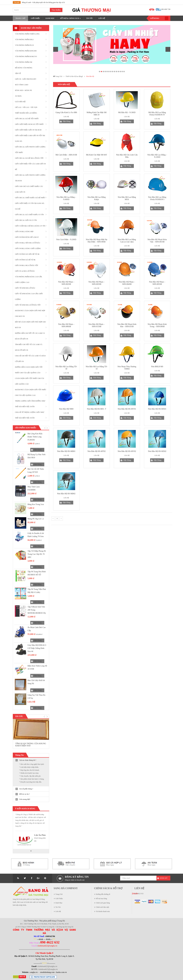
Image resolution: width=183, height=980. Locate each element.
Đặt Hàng (38, 450)
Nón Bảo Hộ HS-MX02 (157, 451)
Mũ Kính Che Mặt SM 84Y (97, 155)
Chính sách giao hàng (103, 903)
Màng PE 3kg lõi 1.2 (36, 519)
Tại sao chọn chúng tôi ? (28, 760)
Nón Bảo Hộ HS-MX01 (157, 409)
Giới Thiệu (59, 899)
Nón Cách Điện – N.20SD (66, 240)
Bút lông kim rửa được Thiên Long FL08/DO (35, 437)
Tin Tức (58, 907)
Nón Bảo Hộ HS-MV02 (127, 451)
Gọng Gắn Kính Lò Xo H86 (66, 112)
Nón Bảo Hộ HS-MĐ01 (66, 451)
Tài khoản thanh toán (103, 911)
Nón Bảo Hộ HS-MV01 (127, 409)
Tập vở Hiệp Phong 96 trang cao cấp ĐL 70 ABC (37, 554)
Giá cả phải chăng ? (26, 789)
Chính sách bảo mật (102, 907)
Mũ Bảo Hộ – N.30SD (127, 112)
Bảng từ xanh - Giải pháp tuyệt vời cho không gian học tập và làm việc (46, 2)
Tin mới (17, 2)
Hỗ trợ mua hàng (101, 899)
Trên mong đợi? (25, 799)
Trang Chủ (59, 894)
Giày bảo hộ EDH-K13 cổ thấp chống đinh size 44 (37, 648)
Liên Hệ (58, 911)
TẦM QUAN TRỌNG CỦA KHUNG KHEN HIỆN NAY (31, 745)
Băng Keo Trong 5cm (36, 504)
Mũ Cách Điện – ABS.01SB (66, 155)
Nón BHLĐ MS (157, 367)
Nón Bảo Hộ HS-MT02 (97, 451)
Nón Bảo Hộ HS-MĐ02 (66, 494)
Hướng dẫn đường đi (103, 894)
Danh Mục (59, 903)
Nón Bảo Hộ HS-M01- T (97, 409)
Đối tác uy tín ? (25, 794)
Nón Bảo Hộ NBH (66, 409)
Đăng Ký (164, 878)
